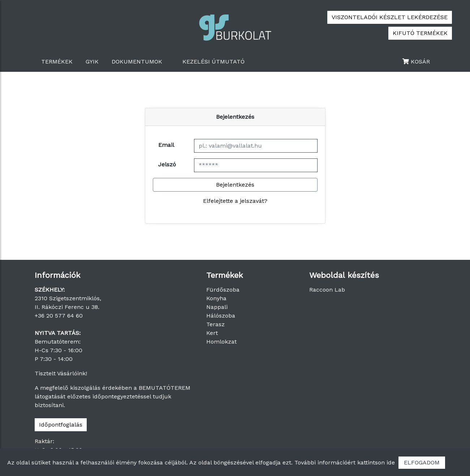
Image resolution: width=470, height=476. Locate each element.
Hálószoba (221, 316)
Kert (212, 333)
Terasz (215, 324)
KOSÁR (416, 62)
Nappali (217, 307)
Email (166, 145)
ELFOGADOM (422, 462)
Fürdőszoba (223, 290)
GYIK (92, 62)
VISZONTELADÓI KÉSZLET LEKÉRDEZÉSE (390, 17)
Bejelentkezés (235, 185)
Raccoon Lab (327, 290)
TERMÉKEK (57, 62)
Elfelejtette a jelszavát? (235, 201)
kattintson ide (376, 462)
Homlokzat (221, 342)
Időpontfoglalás (61, 425)
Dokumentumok (137, 62)
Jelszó (167, 164)
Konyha (216, 298)
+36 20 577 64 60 (59, 316)
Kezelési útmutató (214, 62)
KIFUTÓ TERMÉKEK (420, 33)
